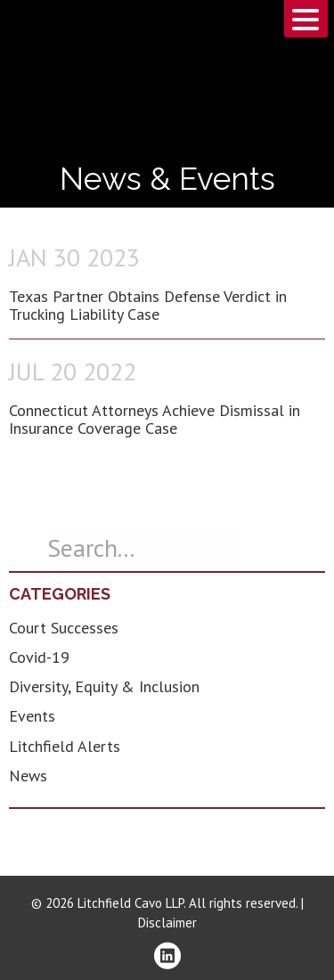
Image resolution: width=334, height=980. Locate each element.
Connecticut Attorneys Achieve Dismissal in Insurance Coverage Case (155, 419)
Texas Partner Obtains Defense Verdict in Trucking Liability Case (148, 305)
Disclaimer (167, 923)
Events (32, 716)
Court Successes (64, 628)
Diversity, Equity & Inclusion (104, 686)
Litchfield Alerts (65, 746)
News (28, 776)
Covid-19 (39, 657)
